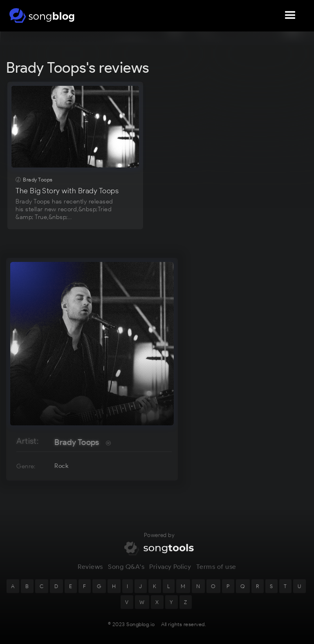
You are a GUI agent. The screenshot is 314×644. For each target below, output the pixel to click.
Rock (61, 466)
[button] (290, 16)
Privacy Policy (170, 572)
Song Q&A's (126, 572)
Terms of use (216, 572)
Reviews (90, 572)
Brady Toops (77, 442)
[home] (42, 16)
